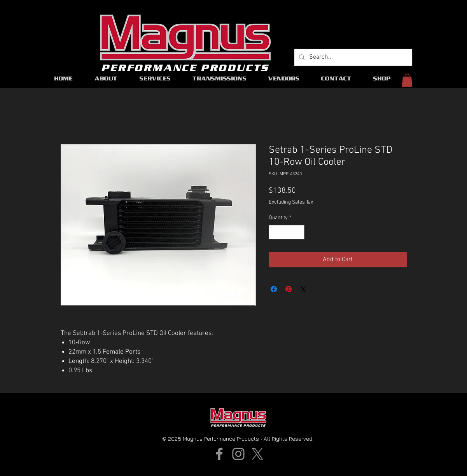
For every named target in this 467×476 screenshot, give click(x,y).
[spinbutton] (287, 232)
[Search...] (352, 57)
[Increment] (298, 232)
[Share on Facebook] (274, 289)
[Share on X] (303, 289)
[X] (257, 454)
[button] (407, 80)
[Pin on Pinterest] (289, 289)
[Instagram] (238, 454)
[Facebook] (219, 454)
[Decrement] (275, 232)
